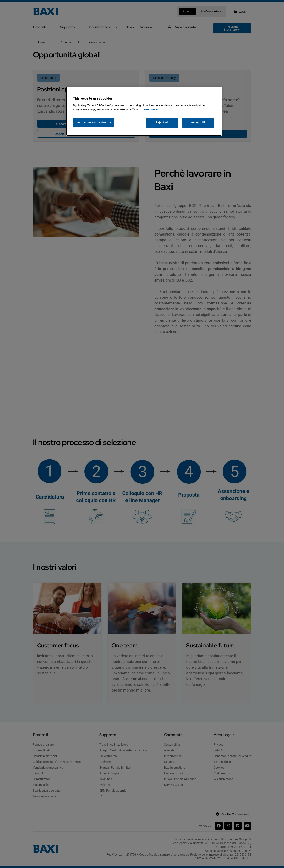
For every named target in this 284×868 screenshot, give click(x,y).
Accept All (198, 122)
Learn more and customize (94, 122)
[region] (144, 111)
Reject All (162, 122)
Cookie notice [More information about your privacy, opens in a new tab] (149, 109)
